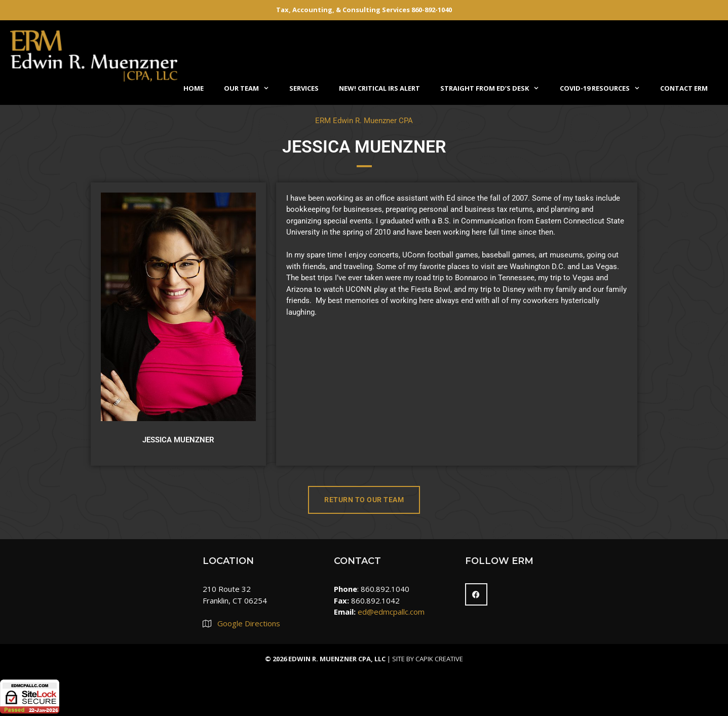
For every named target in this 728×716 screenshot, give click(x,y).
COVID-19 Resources (605, 88)
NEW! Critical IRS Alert (379, 88)
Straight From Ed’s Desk (495, 88)
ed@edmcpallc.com (391, 612)
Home (194, 88)
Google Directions (249, 623)
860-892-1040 (432, 10)
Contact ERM (684, 88)
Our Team (252, 88)
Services (304, 88)
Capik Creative (439, 659)
